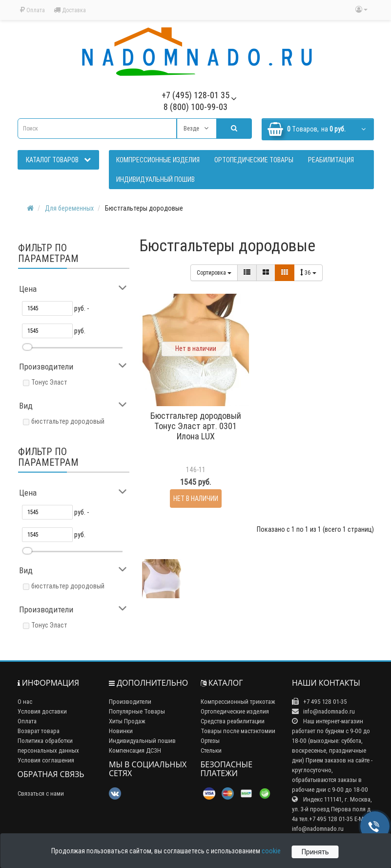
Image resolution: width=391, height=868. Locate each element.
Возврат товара (39, 731)
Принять (315, 852)
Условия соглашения (46, 760)
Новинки (121, 731)
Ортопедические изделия (235, 711)
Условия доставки (42, 711)
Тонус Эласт (49, 382)
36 (308, 272)
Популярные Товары (137, 711)
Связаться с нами (41, 793)
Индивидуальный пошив (142, 741)
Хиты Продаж (127, 721)
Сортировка (214, 272)
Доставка (70, 10)
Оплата (32, 10)
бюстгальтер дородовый (68, 421)
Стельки (211, 750)
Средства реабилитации (233, 721)
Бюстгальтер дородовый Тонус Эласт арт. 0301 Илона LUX (196, 426)
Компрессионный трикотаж (238, 702)
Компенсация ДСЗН (135, 750)
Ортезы (210, 741)
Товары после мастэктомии (238, 731)
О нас (25, 702)
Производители (130, 702)
